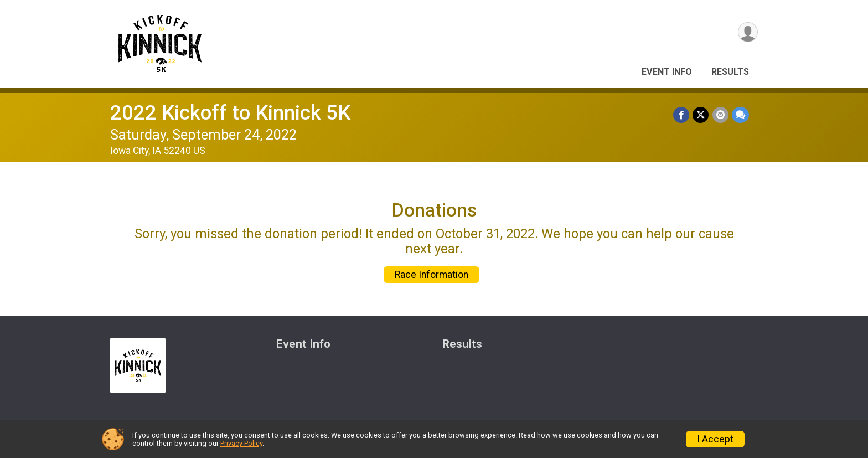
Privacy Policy (241, 443)
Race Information (432, 275)
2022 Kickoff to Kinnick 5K (230, 113)
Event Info (667, 72)
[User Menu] (748, 32)
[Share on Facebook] (682, 115)
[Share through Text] (740, 115)
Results (730, 72)
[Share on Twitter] (701, 115)
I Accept (715, 439)
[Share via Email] (720, 115)
